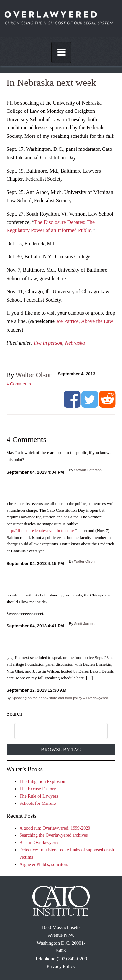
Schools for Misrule (38, 803)
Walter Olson (34, 375)
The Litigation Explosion (42, 782)
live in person (48, 343)
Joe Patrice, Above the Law (85, 321)
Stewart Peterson (88, 470)
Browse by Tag (61, 749)
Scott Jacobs (84, 624)
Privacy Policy (61, 966)
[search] (54, 731)
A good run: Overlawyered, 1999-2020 (55, 828)
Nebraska (75, 343)
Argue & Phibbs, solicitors (44, 864)
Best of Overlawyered (40, 843)
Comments (19, 384)
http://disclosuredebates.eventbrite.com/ (40, 531)
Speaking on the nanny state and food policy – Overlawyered (60, 698)
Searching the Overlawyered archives (54, 835)
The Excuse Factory (38, 789)
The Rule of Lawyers (39, 796)
